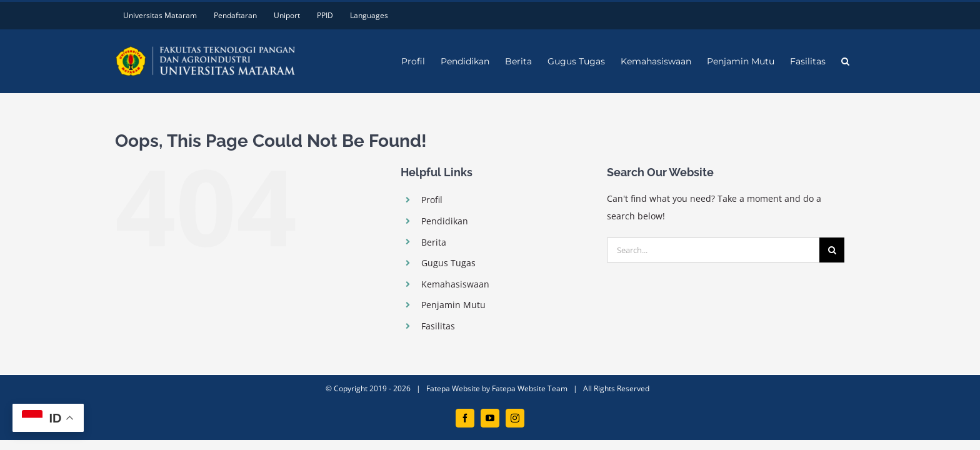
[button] (861, 61)
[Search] (832, 250)
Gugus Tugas (448, 263)
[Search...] (713, 250)
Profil (432, 200)
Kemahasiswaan (455, 284)
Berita (434, 242)
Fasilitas (438, 326)
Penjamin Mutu (453, 305)
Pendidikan (445, 221)
